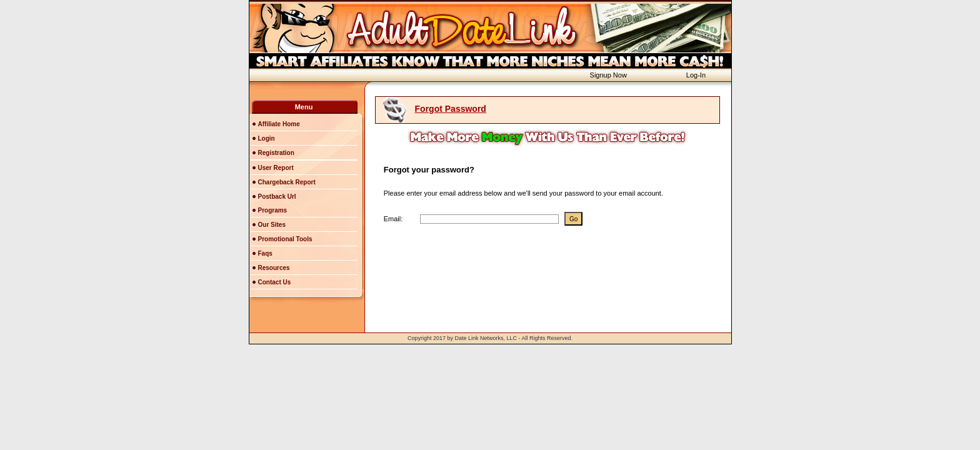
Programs (273, 210)
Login (267, 138)
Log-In (696, 75)
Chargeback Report (287, 182)
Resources (274, 268)
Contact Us (275, 282)
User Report (276, 168)
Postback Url (277, 197)
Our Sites (272, 225)
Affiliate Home (279, 124)
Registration (276, 153)
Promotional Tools (285, 239)
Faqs (265, 253)
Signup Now (608, 75)
